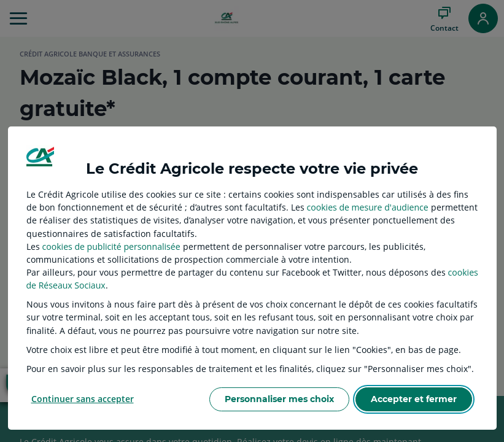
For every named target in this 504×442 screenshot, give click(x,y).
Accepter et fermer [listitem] (414, 399)
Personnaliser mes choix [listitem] (279, 399)
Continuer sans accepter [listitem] (83, 399)
